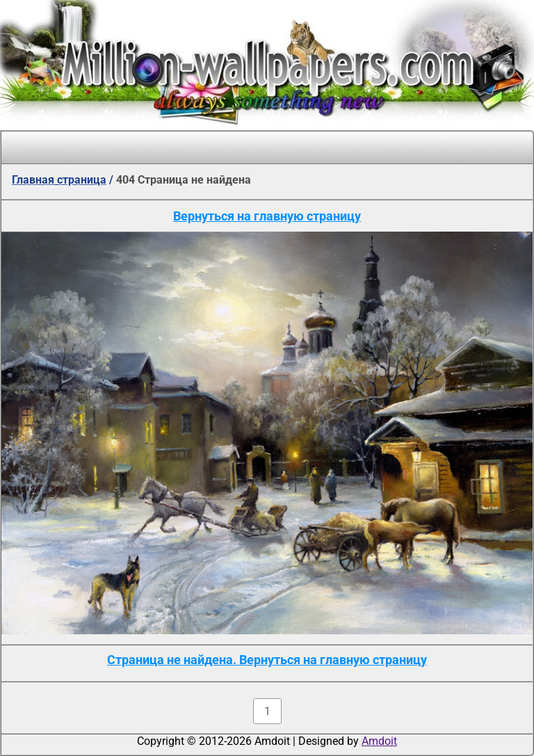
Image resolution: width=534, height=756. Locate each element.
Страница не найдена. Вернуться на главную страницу (267, 660)
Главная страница (59, 180)
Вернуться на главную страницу (267, 216)
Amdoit (379, 741)
